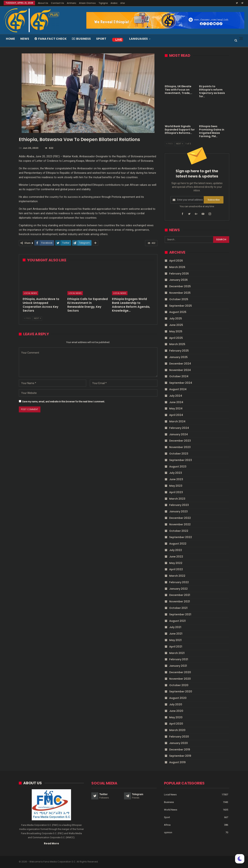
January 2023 (178, 511)
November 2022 (180, 524)
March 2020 (177, 730)
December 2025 (180, 286)
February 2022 (179, 582)
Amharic (72, 3)
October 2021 (178, 608)
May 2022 (176, 563)
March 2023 (177, 499)
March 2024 (177, 421)
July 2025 (176, 318)
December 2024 (180, 364)
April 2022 (176, 569)
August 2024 (178, 389)
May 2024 (176, 408)
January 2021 (178, 666)
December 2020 (180, 672)
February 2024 (179, 428)
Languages (138, 39)
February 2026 (179, 273)
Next (37, 318)
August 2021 (177, 621)
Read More (51, 843)
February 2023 (179, 505)
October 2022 (179, 531)
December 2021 (180, 595)
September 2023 (181, 460)
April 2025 (176, 338)
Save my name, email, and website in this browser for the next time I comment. (63, 402)
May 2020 (176, 717)
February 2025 (179, 351)
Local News (30, 293)
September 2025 (181, 306)
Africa (167, 825)
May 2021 (175, 640)
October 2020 (179, 685)
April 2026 (176, 261)
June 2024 (176, 402)
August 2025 (178, 312)
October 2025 (179, 299)
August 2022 (178, 544)
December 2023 (180, 441)
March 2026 (177, 267)
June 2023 (176, 479)
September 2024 (181, 383)
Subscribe (214, 200)
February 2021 (179, 659)
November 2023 (180, 447)
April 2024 (176, 415)
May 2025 (176, 331)
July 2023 (176, 473)
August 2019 (177, 762)
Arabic (114, 3)
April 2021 (176, 647)
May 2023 (176, 486)
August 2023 (178, 466)
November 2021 (180, 601)
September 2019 (180, 756)
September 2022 (181, 537)
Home (10, 39)
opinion (168, 833)
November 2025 (180, 293)
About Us (43, 3)
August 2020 (178, 698)
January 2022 (178, 589)
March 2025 (177, 344)
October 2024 (179, 376)
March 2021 (177, 653)
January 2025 (178, 357)
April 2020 (176, 724)
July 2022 (176, 550)
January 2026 (178, 280)
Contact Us (57, 3)
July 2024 (176, 396)
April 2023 (176, 492)
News (25, 39)
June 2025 (176, 325)
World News (171, 810)
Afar (123, 3)
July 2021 (175, 627)
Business (81, 39)
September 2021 (180, 614)
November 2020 (180, 679)
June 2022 (176, 556)
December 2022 (180, 518)
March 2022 (177, 576)
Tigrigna (103, 3)
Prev (27, 318)
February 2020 (179, 737)
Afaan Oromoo (87, 3)
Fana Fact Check (51, 39)
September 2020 (181, 691)
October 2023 (179, 454)
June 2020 (176, 711)
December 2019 (180, 749)
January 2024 (179, 434)
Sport (101, 39)
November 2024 (180, 370)
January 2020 (179, 743)
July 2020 (176, 704)
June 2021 (176, 634)
